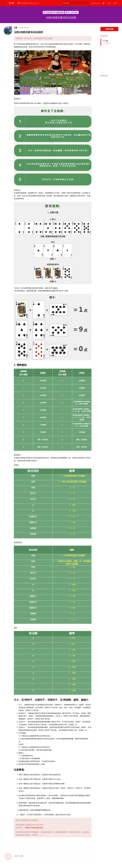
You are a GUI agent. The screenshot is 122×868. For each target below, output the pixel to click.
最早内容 (104, 36)
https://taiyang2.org (34, 828)
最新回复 (104, 76)
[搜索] (75, 3)
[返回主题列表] (3, 3)
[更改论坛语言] (96, 3)
